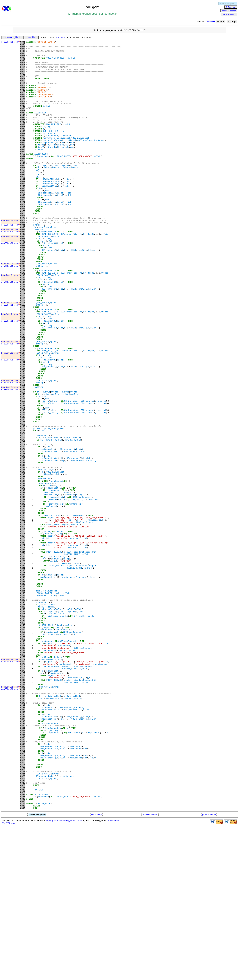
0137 (23, 416)
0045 (23, 163)
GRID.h (42, 103)
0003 (23, 48)
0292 (23, 841)
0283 (23, 816)
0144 (23, 435)
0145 (23, 437)
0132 (23, 402)
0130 (23, 396)
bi (44, 144)
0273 (23, 789)
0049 (23, 174)
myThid (71, 61)
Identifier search (229, 11)
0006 (23, 56)
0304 (23, 874)
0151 (23, 454)
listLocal (71, 160)
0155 (23, 465)
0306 (23, 879)
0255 (23, 739)
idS (51, 149)
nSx (55, 160)
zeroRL (51, 720)
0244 (23, 709)
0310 (23, 890)
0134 (23, 407)
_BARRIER (38, 267)
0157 (23, 470)
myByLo (46, 190)
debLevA (58, 781)
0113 (23, 350)
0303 (23, 871)
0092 (23, 292)
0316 (23, 907)
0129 (23, 394)
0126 (23, 385)
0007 (23, 59)
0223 (23, 652)
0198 (23, 583)
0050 (23, 177)
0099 (23, 311)
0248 (23, 720)
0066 (23, 221)
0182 (23, 539)
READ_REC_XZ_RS (50, 273)
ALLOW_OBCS (40, 127)
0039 (23, 147)
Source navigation (228, 3)
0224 (23, 654)
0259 (23, 750)
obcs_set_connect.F (104, 14)
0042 (23, 155)
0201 (23, 591)
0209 (23, 613)
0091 (23, 289)
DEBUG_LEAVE (64, 948)
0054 (23, 188)
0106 (23, 330)
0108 (23, 336)
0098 (23, 308)
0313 (23, 899)
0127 (23, 388)
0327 (23, 937)
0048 (23, 171)
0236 (23, 687)
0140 (23, 424)
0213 (23, 624)
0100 (23, 314)
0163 (23, 487)
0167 (23, 498)
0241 (23, 701)
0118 (23, 363)
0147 (23, 443)
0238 (23, 693)
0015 (23, 81)
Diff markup (231, 7)
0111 (23, 344)
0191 (23, 564)
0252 (23, 731)
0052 (23, 182)
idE (56, 149)
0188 (23, 555)
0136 (23, 413)
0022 (23, 100)
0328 (23, 940)
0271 (23, 783)
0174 (23, 517)
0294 (23, 846)
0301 (23, 866)
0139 (23, 421)
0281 (23, 811)
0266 (23, 770)
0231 (23, 674)
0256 (23, 742)
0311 (23, 893)
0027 (23, 114)
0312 (23, 896)
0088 (23, 281)
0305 (23, 877)
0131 (23, 399)
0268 (23, 775)
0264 (23, 764)
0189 (23, 558)
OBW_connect (45, 237)
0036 (23, 138)
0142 (23, 429)
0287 (23, 827)
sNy (67, 163)
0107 (23, 333)
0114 (23, 352)
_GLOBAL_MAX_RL (44, 704)
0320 (23, 918)
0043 (23, 158)
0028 (23, 116)
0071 (23, 234)
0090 (23, 287)
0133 (23, 405)
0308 (23, 885)
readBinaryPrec (48, 265)
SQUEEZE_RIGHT (72, 657)
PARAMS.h (43, 100)
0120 (23, 369)
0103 (23, 322)
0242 (23, 704)
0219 (23, 641)
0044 (23, 160)
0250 (23, 726)
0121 (23, 372)
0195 (23, 575)
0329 (23, 942)
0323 (23, 926)
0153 (23, 459)
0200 (23, 588)
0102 (23, 319)
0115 (23, 355)
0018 (23, 89)
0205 (23, 602)
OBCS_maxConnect (80, 158)
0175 (23, 520)
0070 (23, 232)
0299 (23, 860)
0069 (23, 229)
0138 (23, 418)
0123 (23, 377)
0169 (23, 503)
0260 (23, 753)
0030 (23, 122)
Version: (207, 22)
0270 (23, 781)
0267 (23, 772)
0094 (23, 297)
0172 (23, 512)
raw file (31, 37)
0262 (23, 759)
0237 (23, 690)
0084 (23, 270)
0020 (23, 94)
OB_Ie (46, 484)
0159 (23, 476)
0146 (23, 440)
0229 (23, 668)
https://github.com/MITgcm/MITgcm (64, 974)
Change (232, 22)
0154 (23, 462)
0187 (23, 553)
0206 (23, 605)
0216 (23, 632)
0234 (23, 682)
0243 (23, 706)
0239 (23, 695)
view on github (12, 37)
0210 (23, 616)
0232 (23, 676)
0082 (23, 265)
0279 (23, 805)
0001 (23, 42)
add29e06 (61, 37)
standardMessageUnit (85, 654)
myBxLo (48, 193)
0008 (23, 61)
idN (45, 149)
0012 (23, 72)
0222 (23, 649)
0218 (23, 638)
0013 (23, 75)
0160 (23, 479)
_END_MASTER (42, 308)
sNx (58, 163)
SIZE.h (42, 94)
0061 (23, 207)
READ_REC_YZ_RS (50, 366)
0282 (23, 813)
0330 (23, 945)
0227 (23, 663)
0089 (23, 284)
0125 (23, 383)
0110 (23, 341)
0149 (23, 448)
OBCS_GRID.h (45, 108)
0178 (23, 528)
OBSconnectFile (48, 317)
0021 (23, 97)
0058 (23, 199)
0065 (23, 218)
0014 (23, 78)
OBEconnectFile (48, 363)
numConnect (49, 158)
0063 (23, 212)
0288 (23, 830)
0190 (23, 561)
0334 (23, 956)
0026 (23, 111)
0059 (23, 201)
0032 (23, 127)
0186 (23, 550)
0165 (23, 492)
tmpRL (41, 171)
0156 (23, 468)
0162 (23, 484)
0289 (23, 833)
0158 (23, 473)
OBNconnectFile (48, 270)
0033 (23, 130)
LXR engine (114, 974)
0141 (23, 426)
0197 (23, 580)
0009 (23, 64)
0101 (23, 317)
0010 (23, 67)
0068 (23, 226)
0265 (23, 767)
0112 (23, 347)
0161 (23, 481)
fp (44, 152)
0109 (23, 339)
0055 (23, 190)
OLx (49, 166)
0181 (23, 536)
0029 (23, 119)
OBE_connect (45, 234)
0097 (23, 306)
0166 (23, 495)
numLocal (48, 160)
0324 (23, 929)
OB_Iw (46, 487)
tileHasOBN (48, 207)
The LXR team (9, 977)
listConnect (64, 158)
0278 (23, 803)
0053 (23, 185)
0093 (23, 295)
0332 (23, 951)
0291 (23, 838)
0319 (23, 915)
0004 (23, 50)
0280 (23, 808)
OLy (49, 168)
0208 (23, 610)
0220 (23, 643)
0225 (23, 657)
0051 (23, 179)
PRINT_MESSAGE (54, 654)
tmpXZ (41, 166)
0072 (23, 237)
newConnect (52, 155)
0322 (23, 923)
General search (229, 14)
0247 (23, 717)
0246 (23, 715)
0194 (23, 572)
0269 (23, 778)
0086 (23, 276)
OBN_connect (45, 223)
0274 (23, 792)
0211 (23, 619)
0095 (23, 300)
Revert (220, 22)
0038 (23, 144)
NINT (74, 292)
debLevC (60, 630)
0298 (23, 857)
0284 (23, 819)
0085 (23, 273)
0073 (23, 240)
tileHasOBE (48, 212)
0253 (23, 734)
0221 (23, 646)
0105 (23, 328)
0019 (23, 92)
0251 (23, 728)
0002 (23, 45)
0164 (23, 490)
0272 (23, 786)
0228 (23, 665)
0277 (23, 800)
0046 (23, 166)
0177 (23, 525)
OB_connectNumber (45, 923)
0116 (23, 358)
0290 (23, 835)
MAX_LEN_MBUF (54, 141)
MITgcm (73, 14)
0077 (23, 251)
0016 (23, 83)
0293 (23, 844)
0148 (23, 446)
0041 (23, 152)
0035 (23, 136)
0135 (23, 410)
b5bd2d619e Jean (11, 256)
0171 (23, 509)
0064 (23, 215)
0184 (23, 545)
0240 (23, 698)
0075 (23, 245)
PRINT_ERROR (53, 621)
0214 (23, 627)
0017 (23, 86)
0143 (23, 432)
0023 (23, 103)
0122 (23, 374)
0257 (23, 745)
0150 (23, 451)
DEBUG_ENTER (64, 179)
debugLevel (58, 506)
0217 (23, 635)
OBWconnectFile (48, 410)
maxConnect (67, 155)
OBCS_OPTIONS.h (46, 42)
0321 (23, 921)
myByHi (65, 190)
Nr (63, 166)
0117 (23, 361)
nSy (60, 160)
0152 (23, 457)
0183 (23, 542)
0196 (23, 577)
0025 (23, 108)
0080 (23, 259)
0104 (23, 325)
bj (49, 144)
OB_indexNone (71, 473)
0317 (23, 910)
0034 (23, 133)
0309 (23, 888)
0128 (23, 391)
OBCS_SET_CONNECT (56, 61)
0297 (23, 855)
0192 (23, 566)
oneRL (91, 731)
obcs (88, 14)
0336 (23, 962)
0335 (23, 959)
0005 (23, 53)
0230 (23, 671)
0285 (23, 822)
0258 (23, 748)
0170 (23, 506)
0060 (23, 204)
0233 (23, 679)
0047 (23, 168)
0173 (23, 514)
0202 (23, 594)
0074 (23, 243)
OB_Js (46, 476)
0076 (23, 248)
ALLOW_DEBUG (41, 177)
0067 (23, 223)
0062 (23, 210)
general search (209, 968)
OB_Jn (46, 473)
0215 (23, 630)
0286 (23, 824)
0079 (23, 256)
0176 (23, 523)
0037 (23, 141)
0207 (23, 608)
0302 (23, 868)
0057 (23, 196)
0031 (23, 125)
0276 (23, 797)
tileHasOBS (48, 210)
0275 (23, 794)
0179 (23, 531)
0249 (23, 723)
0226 (23, 660)
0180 (23, 534)
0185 (23, 547)
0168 (23, 501)
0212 (23, 621)
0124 (23, 380)
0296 (23, 852)
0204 (23, 599)
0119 (23, 366)
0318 (23, 912)
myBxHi (67, 193)
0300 (23, 863)
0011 (23, 70)
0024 (23, 105)
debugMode (43, 179)
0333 (23, 953)
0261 (23, 756)
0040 (23, 149)
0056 (23, 193)
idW (62, 149)
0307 (23, 882)
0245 (23, 712)
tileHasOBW (48, 215)
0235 (23, 684)
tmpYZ (41, 168)
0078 (23, 254)
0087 (23, 278)
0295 (23, 849)
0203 (23, 597)
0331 (23, 948)
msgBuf (67, 141)
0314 (23, 901)
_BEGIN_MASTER (43, 276)
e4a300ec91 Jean (11, 42)
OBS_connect (45, 226)
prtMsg (51, 152)
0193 (23, 569)
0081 (23, 262)
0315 (23, 904)
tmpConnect (49, 163)
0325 (23, 932)
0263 (23, 761)
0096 (23, 303)
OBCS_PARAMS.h (46, 105)
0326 (23, 934)
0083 (23, 267)
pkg (82, 14)
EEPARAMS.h (44, 97)
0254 (23, 737)
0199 (23, 586)
